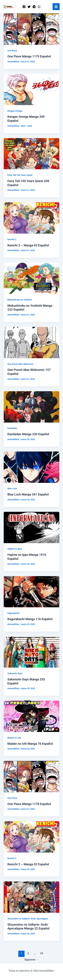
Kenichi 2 (12, 239)
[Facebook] (24, 7)
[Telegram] (34, 7)
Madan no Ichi (14, 738)
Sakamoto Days (15, 673)
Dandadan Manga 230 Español (28, 434)
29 (42, 953)
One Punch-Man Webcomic (20, 364)
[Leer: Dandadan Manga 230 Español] (31, 407)
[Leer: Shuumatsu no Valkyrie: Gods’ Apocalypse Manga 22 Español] (31, 897)
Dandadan (12, 428)
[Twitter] (29, 7)
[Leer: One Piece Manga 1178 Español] (31, 776)
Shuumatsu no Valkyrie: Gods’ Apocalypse (28, 919)
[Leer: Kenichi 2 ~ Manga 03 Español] (31, 218)
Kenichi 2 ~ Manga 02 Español (28, 864)
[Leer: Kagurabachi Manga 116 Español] (31, 591)
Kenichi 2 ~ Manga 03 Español (28, 245)
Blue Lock (12, 488)
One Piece (12, 51)
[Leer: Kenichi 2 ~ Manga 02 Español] (31, 837)
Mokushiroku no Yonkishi (19, 300)
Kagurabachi (13, 613)
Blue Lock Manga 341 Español (28, 494)
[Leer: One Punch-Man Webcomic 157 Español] (31, 342)
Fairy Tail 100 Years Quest (20, 175)
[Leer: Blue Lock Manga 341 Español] (31, 467)
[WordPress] (39, 7)
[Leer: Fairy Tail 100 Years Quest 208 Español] (31, 153)
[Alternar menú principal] (56, 7)
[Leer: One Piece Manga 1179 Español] (31, 29)
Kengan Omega (15, 111)
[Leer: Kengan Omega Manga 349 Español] (31, 89)
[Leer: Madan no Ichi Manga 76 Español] (31, 716)
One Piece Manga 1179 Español (29, 56)
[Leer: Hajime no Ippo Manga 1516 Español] (31, 527)
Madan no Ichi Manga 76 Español (30, 744)
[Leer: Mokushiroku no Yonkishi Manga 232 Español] (31, 278)
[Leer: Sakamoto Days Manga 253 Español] (31, 652)
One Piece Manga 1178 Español (29, 804)
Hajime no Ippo (15, 549)
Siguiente (32, 960)
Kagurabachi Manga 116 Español (30, 619)
